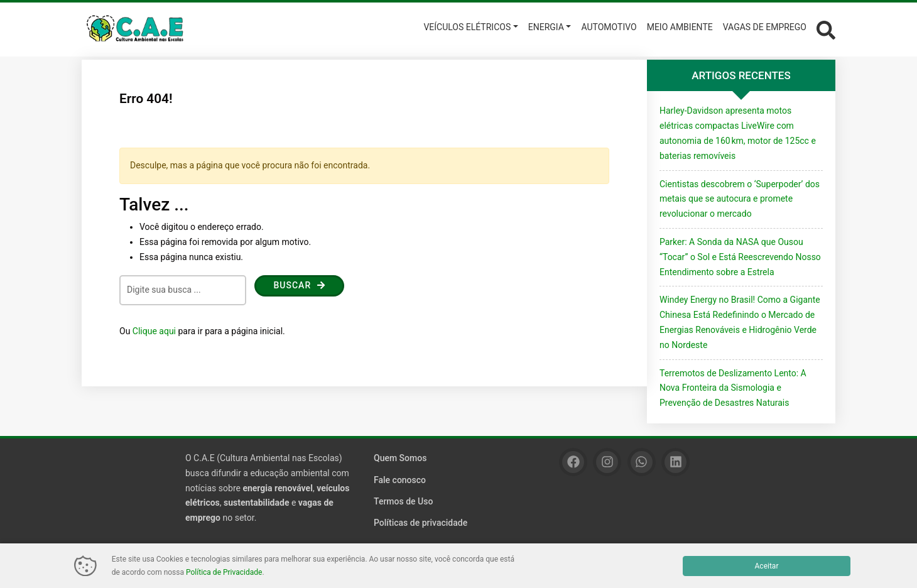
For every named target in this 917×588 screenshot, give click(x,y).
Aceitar (767, 566)
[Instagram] (607, 462)
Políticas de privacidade (421, 523)
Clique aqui (154, 331)
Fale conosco (400, 480)
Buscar (299, 285)
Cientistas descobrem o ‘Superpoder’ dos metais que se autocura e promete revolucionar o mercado (740, 199)
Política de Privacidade (224, 572)
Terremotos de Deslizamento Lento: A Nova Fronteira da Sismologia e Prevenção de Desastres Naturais (733, 388)
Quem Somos (400, 458)
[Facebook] (573, 462)
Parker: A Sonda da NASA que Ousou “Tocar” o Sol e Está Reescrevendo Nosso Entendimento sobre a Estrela (740, 257)
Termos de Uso (403, 501)
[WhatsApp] (642, 462)
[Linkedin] (676, 462)
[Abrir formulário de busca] (826, 29)
